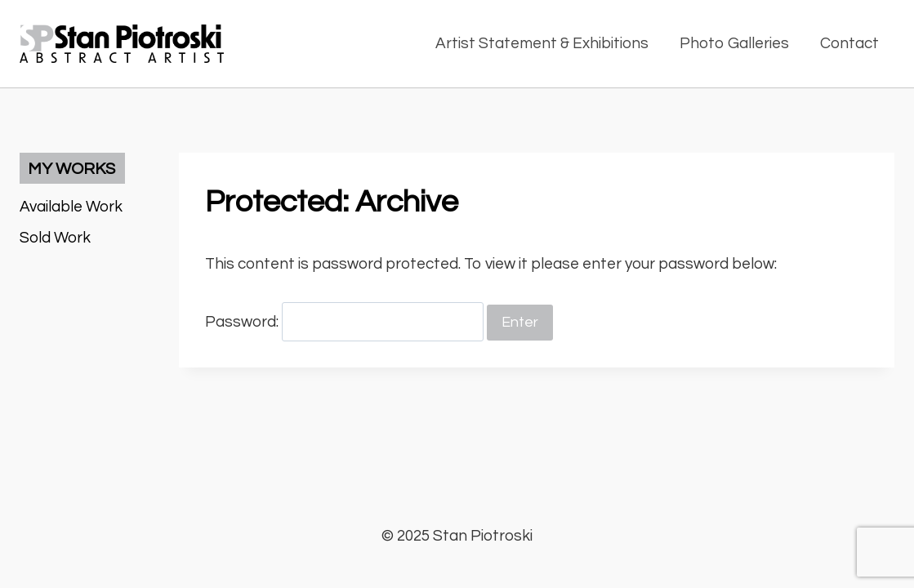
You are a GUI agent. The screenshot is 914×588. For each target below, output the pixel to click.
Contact (849, 43)
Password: (344, 322)
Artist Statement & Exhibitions (542, 43)
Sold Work (55, 238)
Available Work (71, 207)
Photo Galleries (734, 43)
